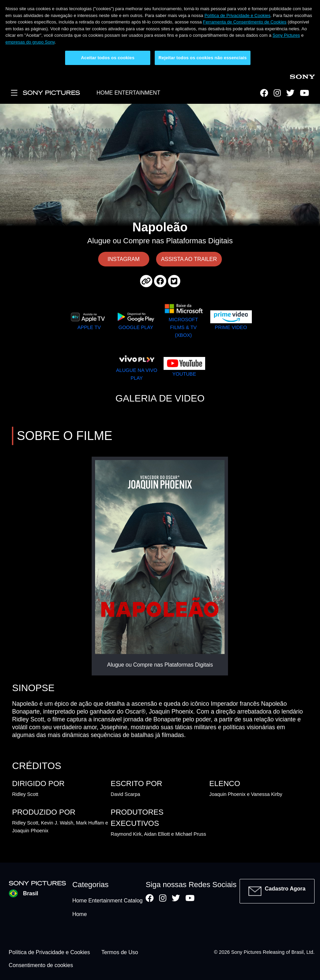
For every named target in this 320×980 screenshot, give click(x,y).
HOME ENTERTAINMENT (128, 93)
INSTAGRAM (124, 259)
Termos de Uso (120, 952)
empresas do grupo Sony (30, 42)
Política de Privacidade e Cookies (238, 15)
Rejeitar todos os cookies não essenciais (203, 58)
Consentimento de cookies (41, 965)
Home (80, 914)
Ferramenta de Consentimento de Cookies (245, 22)
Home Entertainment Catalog (107, 901)
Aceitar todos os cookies (108, 58)
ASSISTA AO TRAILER (189, 259)
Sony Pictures (286, 35)
